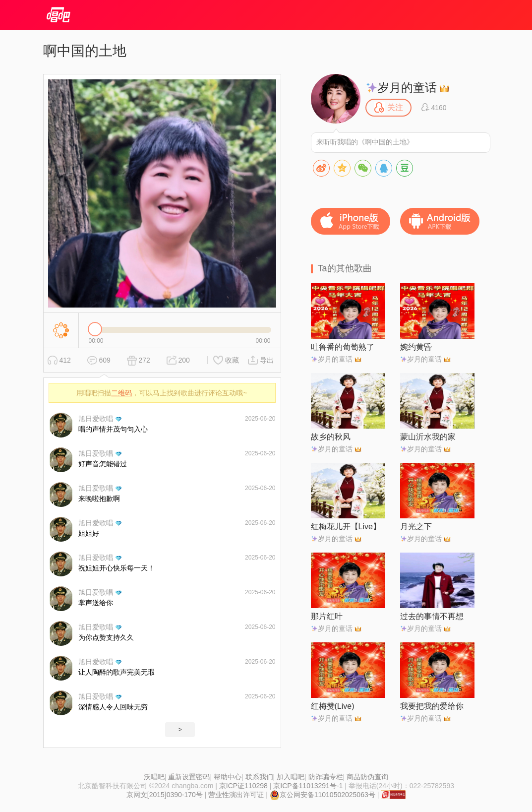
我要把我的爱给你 (432, 706)
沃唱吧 (154, 777)
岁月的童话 (402, 88)
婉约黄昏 (416, 347)
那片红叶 (327, 616)
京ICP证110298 (243, 786)
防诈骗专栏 (326, 777)
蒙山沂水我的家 (428, 437)
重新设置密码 (189, 777)
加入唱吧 (291, 777)
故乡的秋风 (331, 437)
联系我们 (259, 777)
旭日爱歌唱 (96, 419)
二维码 (121, 393)
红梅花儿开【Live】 (346, 527)
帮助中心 (228, 777)
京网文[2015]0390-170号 (165, 795)
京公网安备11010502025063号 (323, 795)
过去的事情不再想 (432, 616)
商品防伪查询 (367, 777)
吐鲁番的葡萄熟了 (343, 347)
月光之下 (416, 527)
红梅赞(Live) (333, 706)
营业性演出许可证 (236, 795)
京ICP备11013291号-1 (308, 786)
